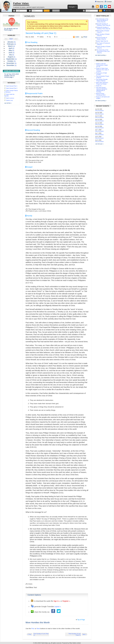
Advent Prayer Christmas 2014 (101, 94)
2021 (6, 39)
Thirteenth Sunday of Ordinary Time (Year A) (103, 28)
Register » (66, 601)
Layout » (58, 607)
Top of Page (81, 620)
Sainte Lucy (9, 100)
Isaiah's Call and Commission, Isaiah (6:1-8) (102, 65)
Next (38, 629)
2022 (11, 39)
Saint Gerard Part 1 (12, 86)
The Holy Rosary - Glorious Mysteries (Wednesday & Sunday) (102, 90)
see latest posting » (101, 55)
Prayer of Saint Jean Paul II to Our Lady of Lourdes (102, 70)
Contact (108, 2)
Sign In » (57, 601)
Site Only (108, 11)
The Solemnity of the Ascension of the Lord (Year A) (103, 51)
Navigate (73, 7)
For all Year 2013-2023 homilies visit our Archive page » (11, 76)
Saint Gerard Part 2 (12, 88)
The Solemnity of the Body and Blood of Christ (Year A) (102, 20)
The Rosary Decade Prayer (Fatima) (102, 80)
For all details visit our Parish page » (11, 29)
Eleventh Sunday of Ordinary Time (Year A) (103, 25)
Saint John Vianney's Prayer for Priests (102, 83)
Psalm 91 (99, 86)
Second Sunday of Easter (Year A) (102, 38)
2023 (16, 39)
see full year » (99, 144)
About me (99, 2)
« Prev (29, 634)
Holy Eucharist (99, 111)
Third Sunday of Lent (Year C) (75, 634)
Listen (77, 37)
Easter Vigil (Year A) (102, 41)
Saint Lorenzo (10, 98)
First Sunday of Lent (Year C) (41, 634)
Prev (33, 629)
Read (85, 37)
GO (100, 11)
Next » (84, 634)
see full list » (8, 103)
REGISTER (56, 11)
